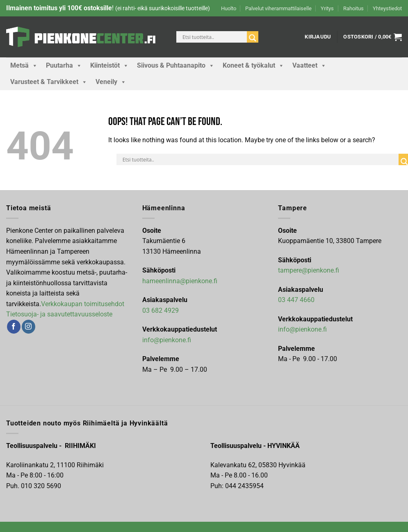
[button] (318, 37)
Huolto (229, 8)
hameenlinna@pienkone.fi (180, 281)
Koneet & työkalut (253, 66)
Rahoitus (353, 8)
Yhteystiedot (387, 8)
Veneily (111, 82)
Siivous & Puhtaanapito (176, 66)
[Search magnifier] (253, 38)
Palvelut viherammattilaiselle (278, 8)
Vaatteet (309, 66)
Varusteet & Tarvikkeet (49, 82)
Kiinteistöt (109, 66)
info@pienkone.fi (167, 340)
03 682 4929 (161, 310)
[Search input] (214, 37)
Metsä (24, 66)
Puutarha (64, 66)
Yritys (327, 8)
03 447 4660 (296, 300)
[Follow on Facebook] (14, 327)
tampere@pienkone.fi (309, 270)
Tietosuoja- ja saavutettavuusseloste (59, 314)
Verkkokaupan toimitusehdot (83, 304)
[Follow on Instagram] (28, 327)
